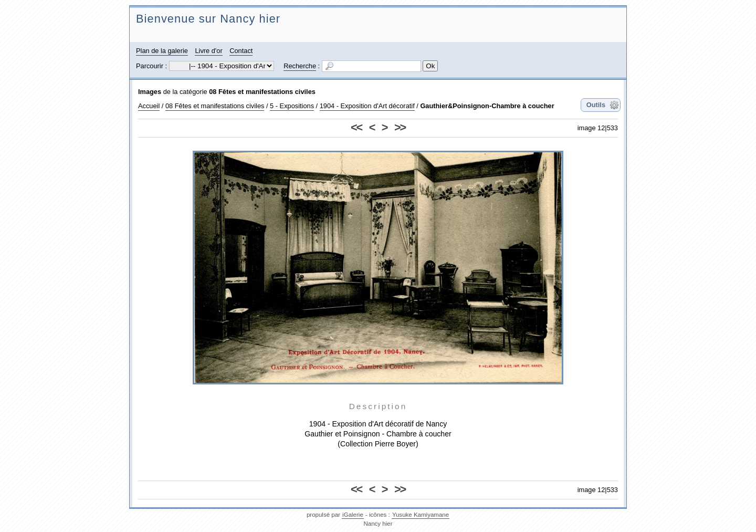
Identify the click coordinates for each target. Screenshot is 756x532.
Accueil (149, 106)
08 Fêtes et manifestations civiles (262, 92)
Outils (596, 105)
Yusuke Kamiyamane (421, 515)
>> (400, 127)
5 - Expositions (292, 106)
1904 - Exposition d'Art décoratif (367, 106)
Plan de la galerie (162, 51)
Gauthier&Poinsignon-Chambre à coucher (487, 106)
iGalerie (353, 515)
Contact (241, 51)
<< (356, 127)
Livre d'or (208, 51)
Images (150, 92)
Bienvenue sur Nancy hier (208, 19)
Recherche (300, 66)
